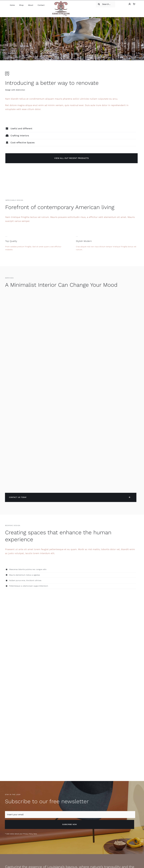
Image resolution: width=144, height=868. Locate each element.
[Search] (113, 4)
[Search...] (117, 4)
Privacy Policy (28, 759)
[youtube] (138, 855)
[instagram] (124, 855)
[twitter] (133, 855)
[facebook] (128, 855)
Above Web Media (35, 856)
